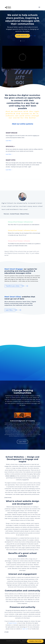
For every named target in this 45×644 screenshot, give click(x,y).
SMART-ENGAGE (12, 133)
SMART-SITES (11, 160)
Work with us (22, 36)
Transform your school (13, 286)
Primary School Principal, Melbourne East (20, 222)
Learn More (9, 310)
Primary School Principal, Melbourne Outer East (22, 230)
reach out (25, 629)
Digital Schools (30, 396)
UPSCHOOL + (10, 146)
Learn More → (9, 141)
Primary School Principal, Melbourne (19, 241)
